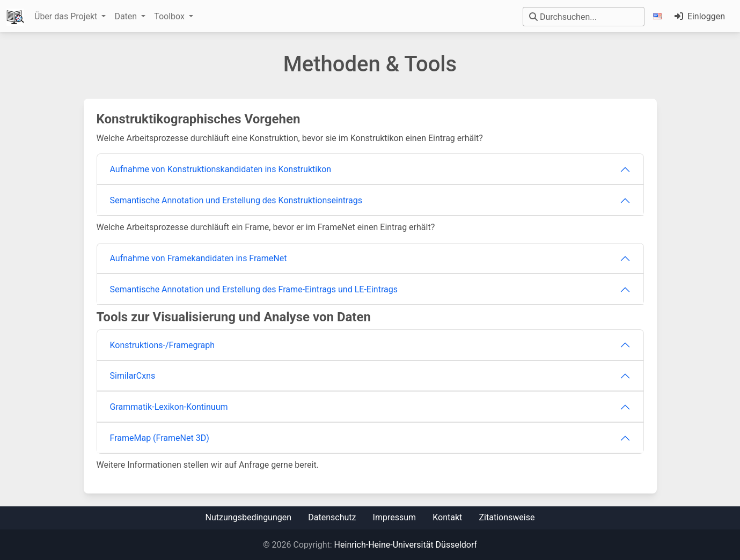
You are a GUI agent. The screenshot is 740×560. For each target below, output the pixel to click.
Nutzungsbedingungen (248, 517)
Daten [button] (127, 16)
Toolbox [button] (170, 16)
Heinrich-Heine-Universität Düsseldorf (406, 545)
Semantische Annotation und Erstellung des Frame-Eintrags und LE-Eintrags (254, 289)
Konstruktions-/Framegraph (163, 345)
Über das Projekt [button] (67, 16)
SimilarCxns (133, 376)
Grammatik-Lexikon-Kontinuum (169, 407)
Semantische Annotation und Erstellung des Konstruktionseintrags (236, 200)
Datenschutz (332, 517)
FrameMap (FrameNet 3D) (160, 438)
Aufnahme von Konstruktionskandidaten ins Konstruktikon (221, 169)
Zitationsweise (507, 517)
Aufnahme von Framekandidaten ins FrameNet (199, 258)
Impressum (395, 517)
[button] (660, 16)
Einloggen (700, 16)
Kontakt (447, 517)
